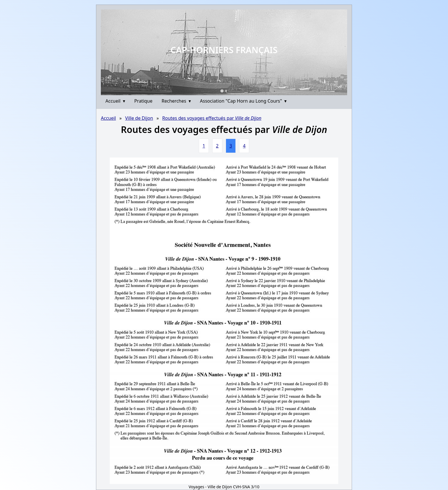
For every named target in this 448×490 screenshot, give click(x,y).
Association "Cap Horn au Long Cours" (243, 101)
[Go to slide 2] (226, 91)
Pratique (143, 101)
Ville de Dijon (139, 118)
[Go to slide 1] (222, 91)
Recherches (176, 101)
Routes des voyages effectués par (212, 118)
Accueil (115, 101)
